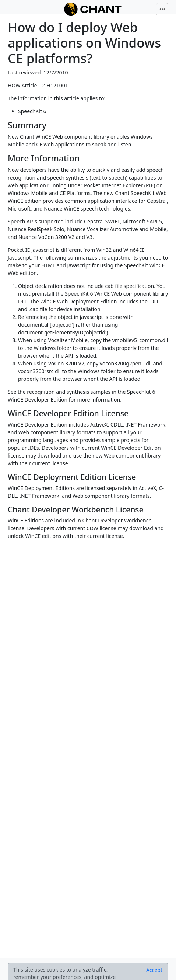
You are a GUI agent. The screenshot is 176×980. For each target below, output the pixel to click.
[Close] (154, 970)
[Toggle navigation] (162, 9)
